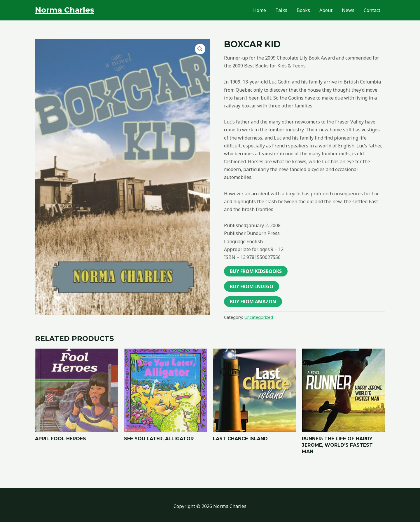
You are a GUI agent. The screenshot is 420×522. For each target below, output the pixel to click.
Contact (372, 10)
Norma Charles (65, 10)
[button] (200, 49)
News (348, 10)
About (326, 10)
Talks (281, 10)
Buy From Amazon (253, 302)
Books (303, 10)
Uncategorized (259, 317)
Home (260, 10)
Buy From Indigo (252, 286)
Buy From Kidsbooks (256, 271)
